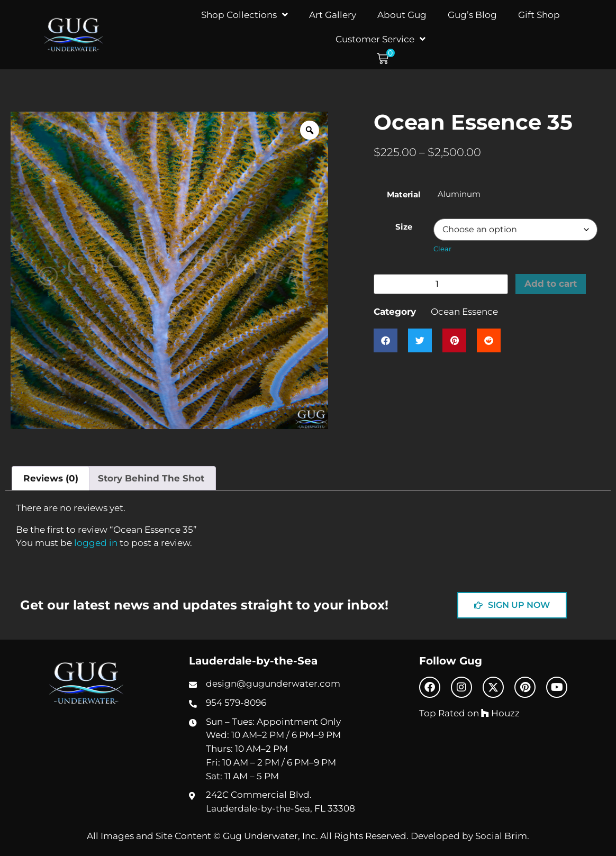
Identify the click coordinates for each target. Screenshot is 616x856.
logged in (96, 543)
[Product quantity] (441, 284)
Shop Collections (244, 15)
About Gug (402, 15)
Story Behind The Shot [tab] (151, 478)
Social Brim (501, 836)
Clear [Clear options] (442, 249)
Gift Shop (539, 15)
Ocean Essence (464, 311)
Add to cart (551, 284)
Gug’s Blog (472, 15)
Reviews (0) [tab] (51, 478)
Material (404, 194)
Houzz (500, 713)
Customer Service (381, 39)
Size (404, 227)
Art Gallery (333, 15)
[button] (386, 59)
